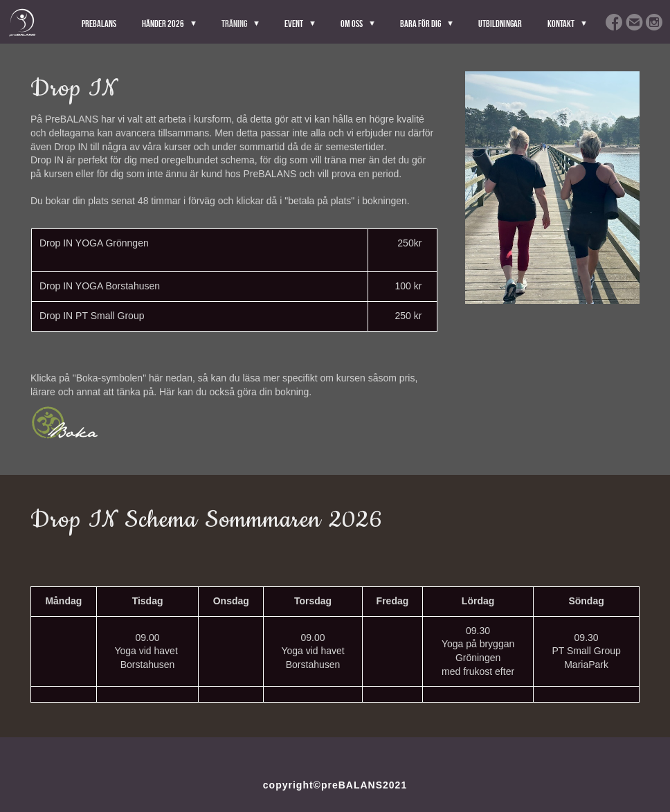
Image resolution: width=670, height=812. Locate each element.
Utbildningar (500, 24)
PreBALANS (99, 24)
